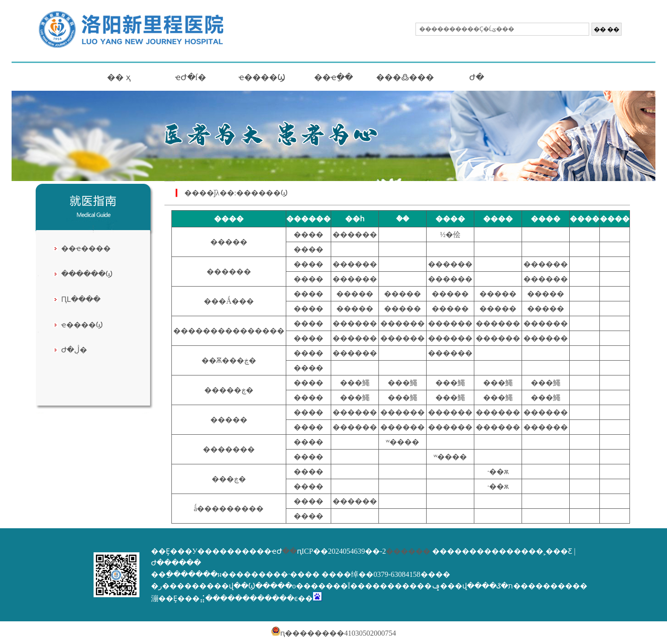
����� (229, 242)
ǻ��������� (229, 509)
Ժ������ (176, 563)
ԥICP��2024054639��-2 (341, 551)
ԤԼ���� (81, 299)
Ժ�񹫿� (477, 77)
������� (229, 449)
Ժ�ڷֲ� (74, 350)
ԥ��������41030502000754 (333, 633)
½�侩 (450, 234)
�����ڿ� (229, 390)
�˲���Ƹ (554, 551)
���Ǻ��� (229, 301)
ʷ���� (403, 442)
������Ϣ (87, 274)
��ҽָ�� (333, 77)
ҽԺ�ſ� (191, 77)
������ (355, 234)
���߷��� (405, 77)
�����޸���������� (229, 331)
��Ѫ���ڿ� (229, 360)
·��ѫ (498, 472)
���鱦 (355, 383)
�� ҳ (119, 77)
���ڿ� (229, 479)
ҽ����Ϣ (262, 77)
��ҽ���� (86, 248)
